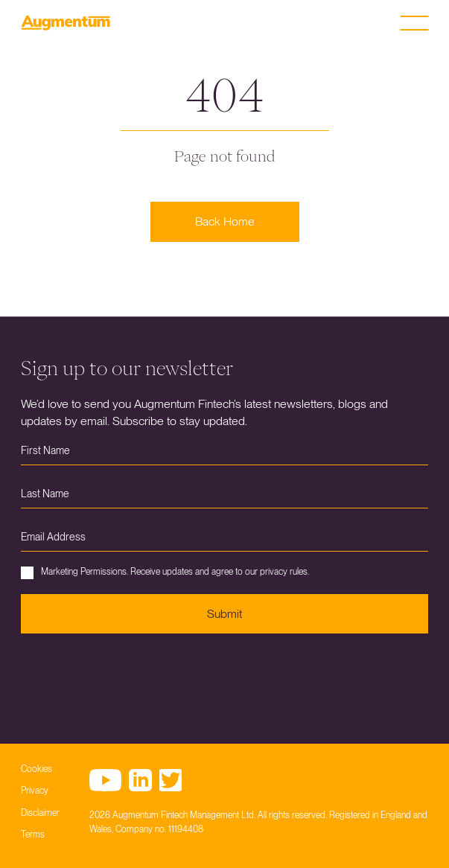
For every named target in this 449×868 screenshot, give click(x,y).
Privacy (35, 791)
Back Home (225, 221)
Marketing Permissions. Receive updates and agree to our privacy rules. (165, 573)
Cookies (36, 769)
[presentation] (134, 677)
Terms (33, 835)
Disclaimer (40, 813)
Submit (225, 614)
